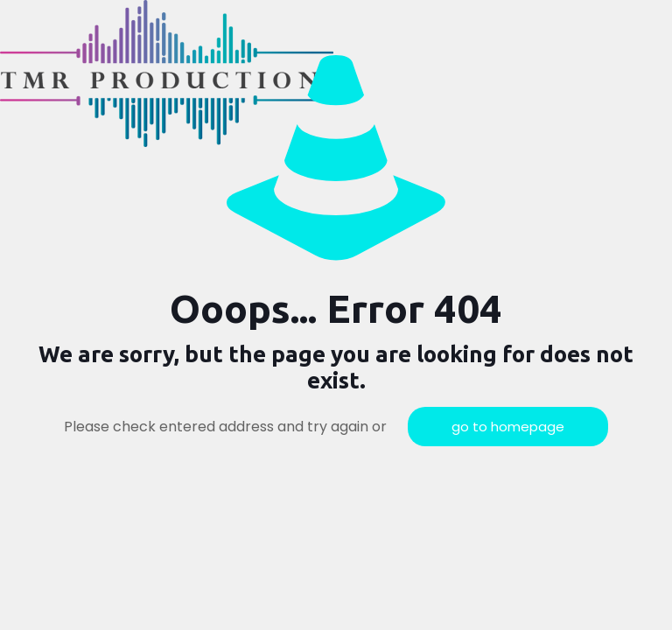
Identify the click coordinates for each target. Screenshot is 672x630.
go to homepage (508, 427)
